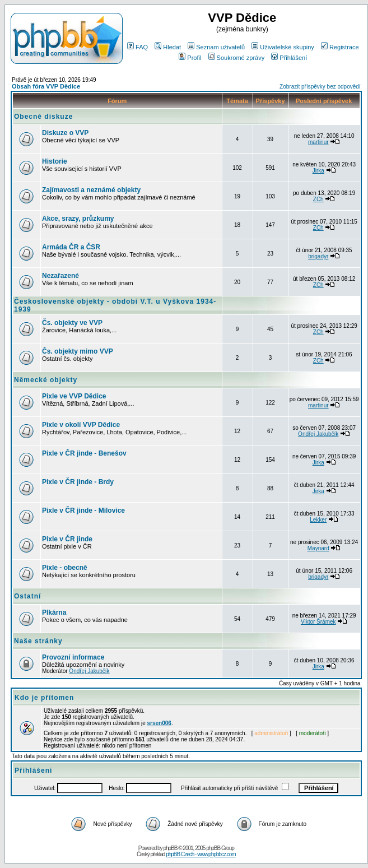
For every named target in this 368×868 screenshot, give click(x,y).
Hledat (168, 47)
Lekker (318, 520)
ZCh (318, 199)
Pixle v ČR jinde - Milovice (83, 510)
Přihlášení (289, 58)
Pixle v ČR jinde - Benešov (84, 453)
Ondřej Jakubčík (318, 434)
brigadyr (318, 256)
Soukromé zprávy (237, 58)
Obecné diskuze (43, 117)
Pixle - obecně (65, 568)
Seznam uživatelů (216, 47)
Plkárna (54, 612)
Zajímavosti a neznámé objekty (91, 190)
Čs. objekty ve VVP (72, 323)
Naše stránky (38, 641)
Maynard (318, 548)
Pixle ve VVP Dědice (74, 396)
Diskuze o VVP (65, 133)
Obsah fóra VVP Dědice (46, 86)
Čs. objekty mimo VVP (78, 351)
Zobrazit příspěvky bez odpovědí (320, 87)
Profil (190, 58)
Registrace (340, 47)
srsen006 (159, 723)
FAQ (138, 47)
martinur (318, 142)
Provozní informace (73, 657)
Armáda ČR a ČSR (71, 247)
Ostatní (27, 596)
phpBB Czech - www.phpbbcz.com (201, 854)
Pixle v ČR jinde (67, 539)
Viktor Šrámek (318, 622)
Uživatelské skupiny (283, 47)
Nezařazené (60, 276)
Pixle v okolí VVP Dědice (81, 425)
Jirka (318, 171)
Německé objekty (46, 380)
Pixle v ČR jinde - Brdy (78, 482)
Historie (55, 161)
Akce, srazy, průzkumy (78, 219)
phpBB (170, 848)
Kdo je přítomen (44, 698)
